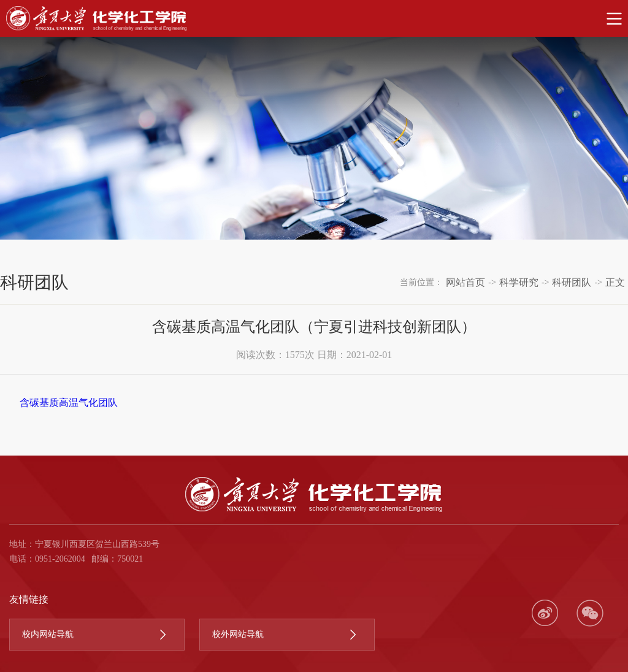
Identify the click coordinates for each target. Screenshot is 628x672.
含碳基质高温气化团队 (69, 403)
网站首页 (465, 282)
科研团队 (572, 282)
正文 (615, 282)
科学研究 (519, 282)
